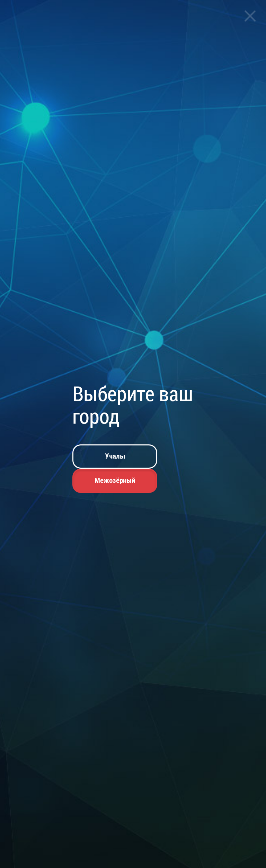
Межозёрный (115, 480)
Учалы (115, 456)
